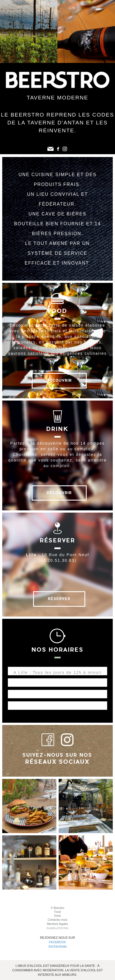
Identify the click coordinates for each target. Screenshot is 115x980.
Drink (57, 916)
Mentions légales (57, 924)
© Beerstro (58, 908)
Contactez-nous (58, 920)
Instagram (58, 947)
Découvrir (59, 380)
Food (58, 912)
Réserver (59, 599)
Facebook (58, 942)
